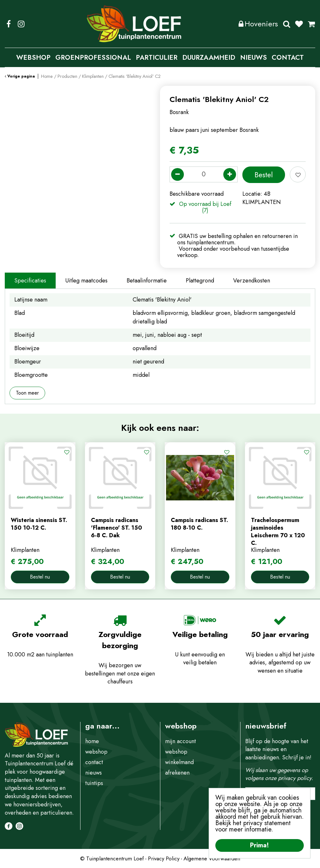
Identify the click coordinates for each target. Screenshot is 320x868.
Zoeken (287, 24)
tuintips (94, 783)
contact (94, 762)
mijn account (181, 741)
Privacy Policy (164, 858)
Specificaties (30, 281)
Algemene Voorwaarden (212, 858)
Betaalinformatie (147, 281)
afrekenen (177, 773)
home (92, 741)
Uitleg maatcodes (86, 281)
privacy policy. (296, 778)
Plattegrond (200, 281)
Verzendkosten (252, 281)
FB (9, 24)
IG (21, 24)
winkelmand (179, 762)
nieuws (94, 773)
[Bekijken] (311, 24)
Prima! (260, 845)
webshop (96, 752)
